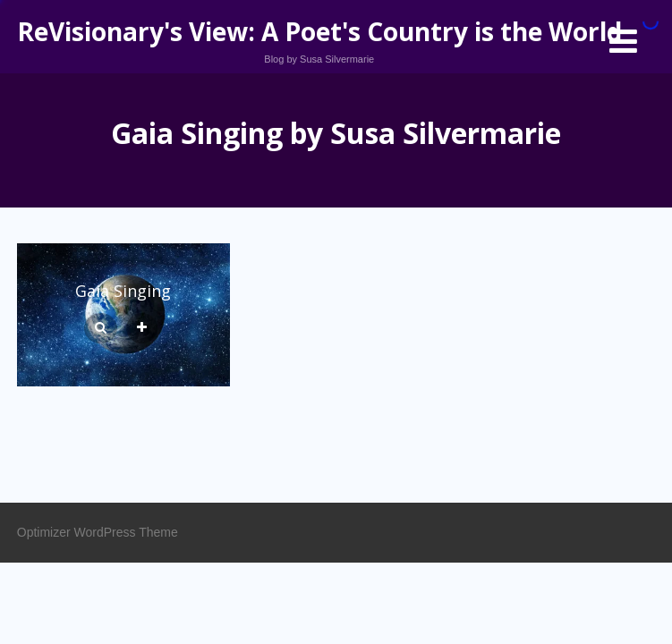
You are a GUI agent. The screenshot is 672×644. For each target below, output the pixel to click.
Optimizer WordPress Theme (98, 532)
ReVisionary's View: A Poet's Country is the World (319, 31)
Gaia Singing (123, 291)
